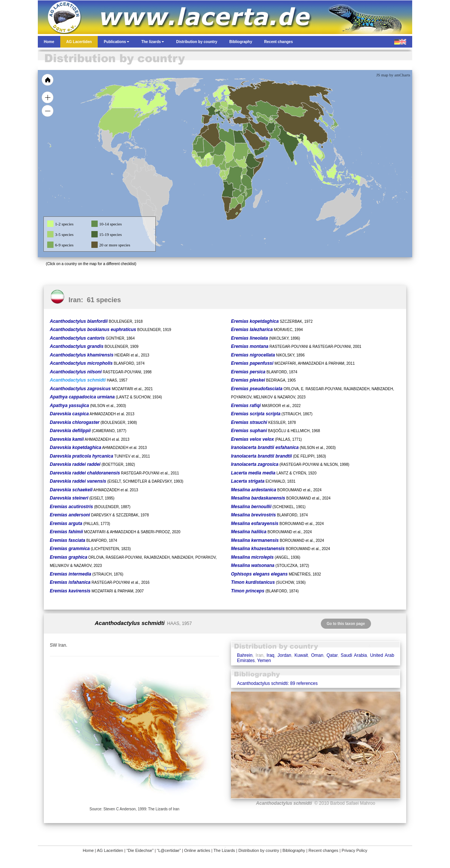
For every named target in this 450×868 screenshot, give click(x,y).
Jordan (284, 655)
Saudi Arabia (354, 655)
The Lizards (224, 850)
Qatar (332, 655)
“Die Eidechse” (140, 850)
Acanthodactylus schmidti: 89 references (277, 683)
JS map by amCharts (393, 75)
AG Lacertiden (110, 850)
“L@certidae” (169, 850)
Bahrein (245, 655)
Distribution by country (259, 850)
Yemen (264, 661)
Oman (317, 655)
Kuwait (301, 655)
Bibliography (294, 850)
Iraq (270, 655)
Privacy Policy (355, 850)
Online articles (197, 850)
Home (88, 850)
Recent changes (323, 850)
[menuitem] (263, 140)
